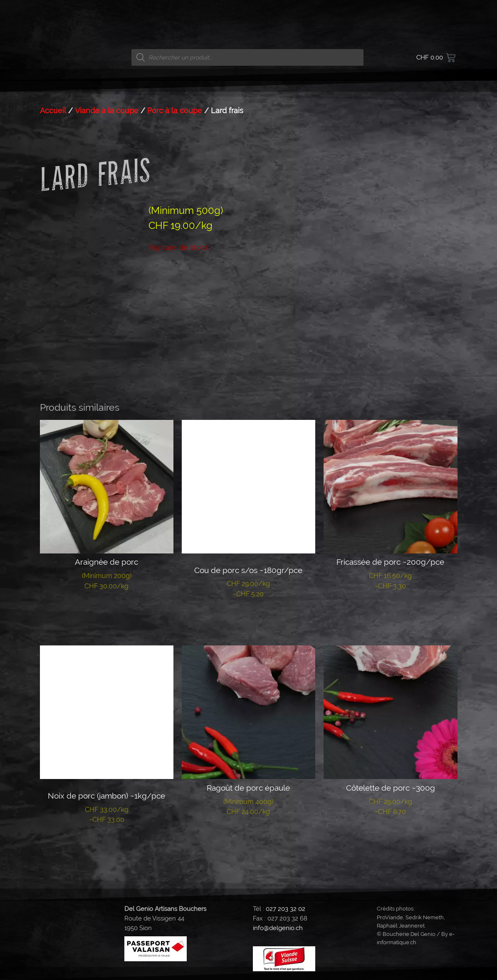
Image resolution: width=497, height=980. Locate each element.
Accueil (53, 110)
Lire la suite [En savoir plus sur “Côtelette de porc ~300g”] (390, 837)
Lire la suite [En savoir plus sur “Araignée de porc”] (107, 612)
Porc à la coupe (175, 110)
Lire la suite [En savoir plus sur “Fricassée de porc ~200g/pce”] (390, 612)
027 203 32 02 (286, 909)
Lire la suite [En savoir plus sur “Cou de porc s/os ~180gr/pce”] (248, 620)
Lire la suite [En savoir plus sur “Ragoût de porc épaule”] (248, 837)
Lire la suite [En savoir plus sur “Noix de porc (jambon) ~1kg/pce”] (107, 845)
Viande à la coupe (107, 110)
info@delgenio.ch (278, 928)
